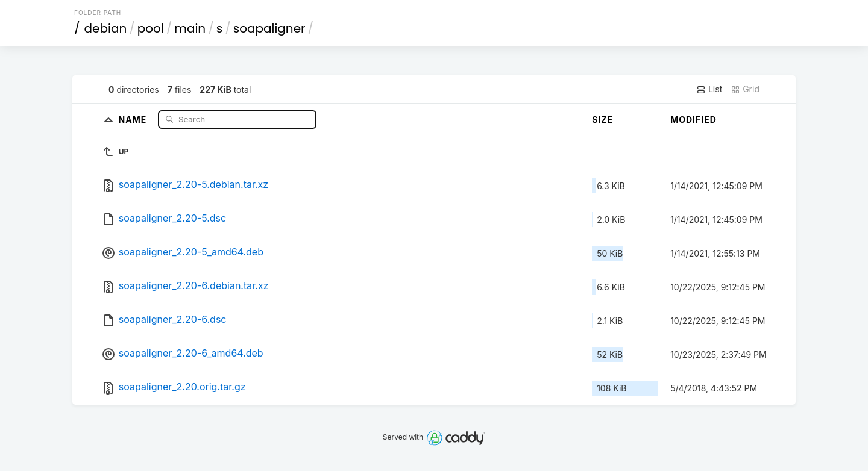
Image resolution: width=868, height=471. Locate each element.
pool (151, 28)
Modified (693, 120)
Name (134, 119)
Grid (745, 89)
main (190, 28)
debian (106, 28)
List (709, 89)
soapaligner (269, 28)
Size (602, 120)
